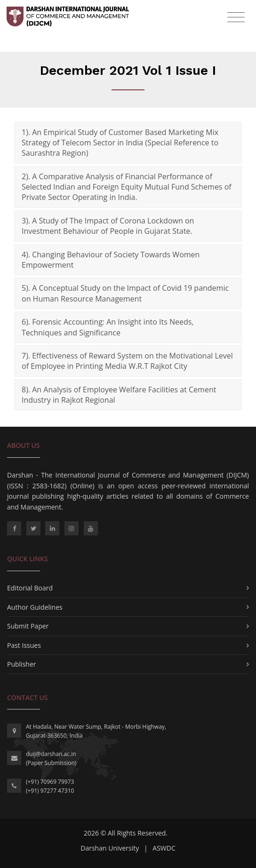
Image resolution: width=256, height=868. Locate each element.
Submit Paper (28, 626)
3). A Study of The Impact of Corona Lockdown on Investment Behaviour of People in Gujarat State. (108, 226)
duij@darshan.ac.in (51, 754)
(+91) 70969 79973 (50, 782)
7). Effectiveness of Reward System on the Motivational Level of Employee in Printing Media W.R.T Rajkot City (127, 361)
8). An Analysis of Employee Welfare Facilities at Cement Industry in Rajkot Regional (119, 395)
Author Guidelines (35, 607)
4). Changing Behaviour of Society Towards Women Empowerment (111, 260)
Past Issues (24, 645)
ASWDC (164, 848)
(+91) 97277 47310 (50, 791)
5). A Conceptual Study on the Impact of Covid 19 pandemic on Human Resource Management (125, 293)
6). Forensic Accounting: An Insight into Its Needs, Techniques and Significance (108, 327)
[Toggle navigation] (236, 17)
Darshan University (110, 848)
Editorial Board (30, 588)
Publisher (21, 664)
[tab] (128, 143)
